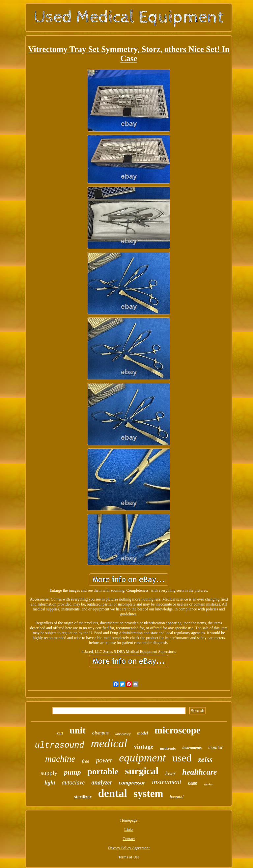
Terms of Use (129, 857)
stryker (209, 784)
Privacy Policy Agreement (129, 848)
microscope (178, 730)
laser (170, 773)
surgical (142, 771)
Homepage (129, 820)
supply (49, 773)
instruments (192, 748)
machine (60, 759)
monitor (215, 747)
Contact (129, 839)
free (85, 761)
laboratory (123, 734)
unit (77, 730)
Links (129, 830)
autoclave (73, 782)
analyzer (102, 782)
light (50, 783)
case (193, 783)
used (182, 758)
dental (113, 793)
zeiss (205, 760)
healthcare (199, 772)
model (143, 733)
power (104, 760)
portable (103, 771)
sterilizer (83, 797)
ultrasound (59, 745)
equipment (142, 758)
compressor (132, 783)
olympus (100, 733)
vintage (143, 746)
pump (72, 772)
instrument (167, 782)
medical (109, 744)
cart (60, 733)
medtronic (168, 748)
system (149, 794)
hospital (177, 797)
